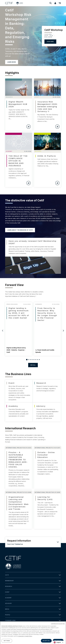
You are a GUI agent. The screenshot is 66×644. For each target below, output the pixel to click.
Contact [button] (33, 626)
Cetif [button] (33, 575)
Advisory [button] (33, 603)
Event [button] (33, 592)
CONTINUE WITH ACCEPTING (58, 629)
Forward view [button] (33, 620)
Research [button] (33, 586)
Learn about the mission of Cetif (20, 230)
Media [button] (33, 609)
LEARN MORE (12, 62)
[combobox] (58, 642)
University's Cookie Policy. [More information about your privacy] (25, 642)
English (57, 642)
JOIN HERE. (50, 42)
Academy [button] (33, 598)
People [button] (33, 615)
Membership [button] (33, 581)
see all (33, 365)
